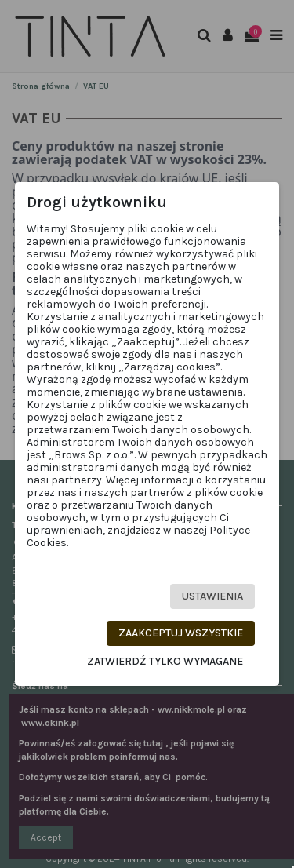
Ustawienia (212, 596)
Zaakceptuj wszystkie (181, 633)
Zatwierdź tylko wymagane (165, 661)
